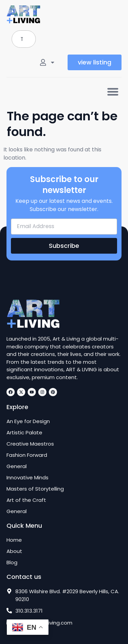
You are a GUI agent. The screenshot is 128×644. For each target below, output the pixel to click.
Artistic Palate (24, 433)
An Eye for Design (28, 421)
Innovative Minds (27, 478)
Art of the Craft (26, 500)
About (14, 551)
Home (14, 540)
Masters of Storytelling (35, 489)
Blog (12, 563)
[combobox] (24, 39)
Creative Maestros (30, 444)
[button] (113, 92)
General (17, 466)
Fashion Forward (27, 455)
